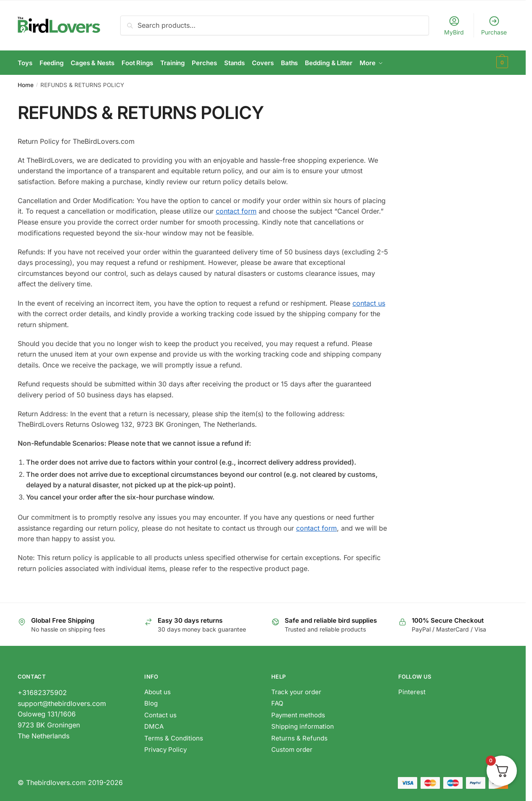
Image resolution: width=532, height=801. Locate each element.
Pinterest (412, 690)
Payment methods (298, 713)
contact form (236, 210)
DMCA (154, 725)
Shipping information (303, 725)
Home (26, 83)
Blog (151, 702)
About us (157, 690)
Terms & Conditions (174, 736)
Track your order (296, 690)
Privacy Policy (165, 748)
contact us (369, 301)
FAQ (277, 702)
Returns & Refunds (300, 736)
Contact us (160, 713)
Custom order (292, 748)
